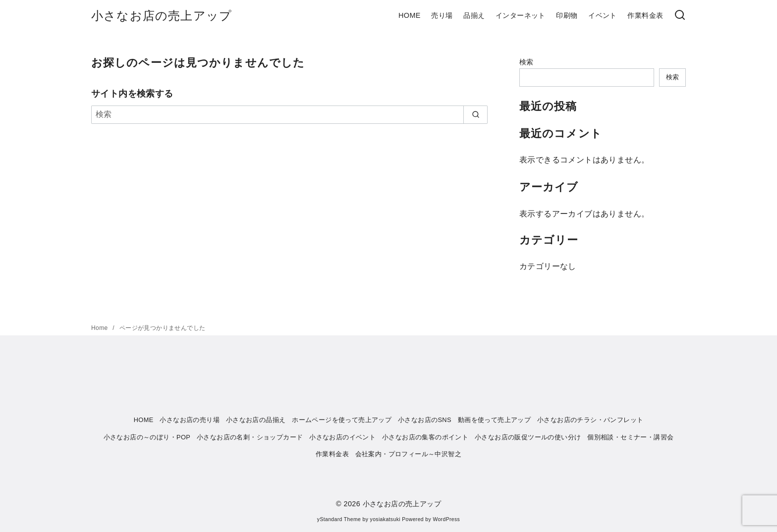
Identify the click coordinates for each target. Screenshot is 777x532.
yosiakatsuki (385, 519)
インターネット (521, 15)
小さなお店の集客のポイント (425, 437)
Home (100, 328)
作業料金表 (645, 15)
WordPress (446, 519)
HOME (410, 15)
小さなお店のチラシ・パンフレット (590, 420)
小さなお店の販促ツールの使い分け (528, 437)
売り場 (442, 15)
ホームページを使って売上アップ (342, 420)
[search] (475, 114)
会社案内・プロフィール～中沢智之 (408, 454)
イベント (603, 15)
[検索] (680, 16)
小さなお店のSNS (425, 420)
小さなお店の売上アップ (162, 16)
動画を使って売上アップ (494, 420)
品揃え (474, 15)
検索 (527, 62)
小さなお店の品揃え (256, 420)
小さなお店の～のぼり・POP (147, 437)
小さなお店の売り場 (190, 420)
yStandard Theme (339, 519)
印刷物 (567, 15)
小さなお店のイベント (342, 437)
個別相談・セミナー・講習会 (630, 437)
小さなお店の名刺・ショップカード (250, 437)
